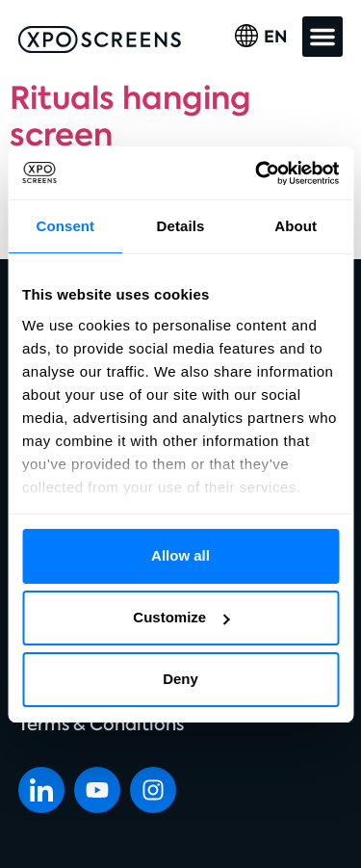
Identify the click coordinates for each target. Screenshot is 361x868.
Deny (180, 679)
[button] (322, 37)
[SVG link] (100, 39)
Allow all (180, 555)
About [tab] (296, 226)
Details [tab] (181, 226)
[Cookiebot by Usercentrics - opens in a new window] (257, 173)
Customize (181, 617)
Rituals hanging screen (130, 117)
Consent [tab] (65, 226)
